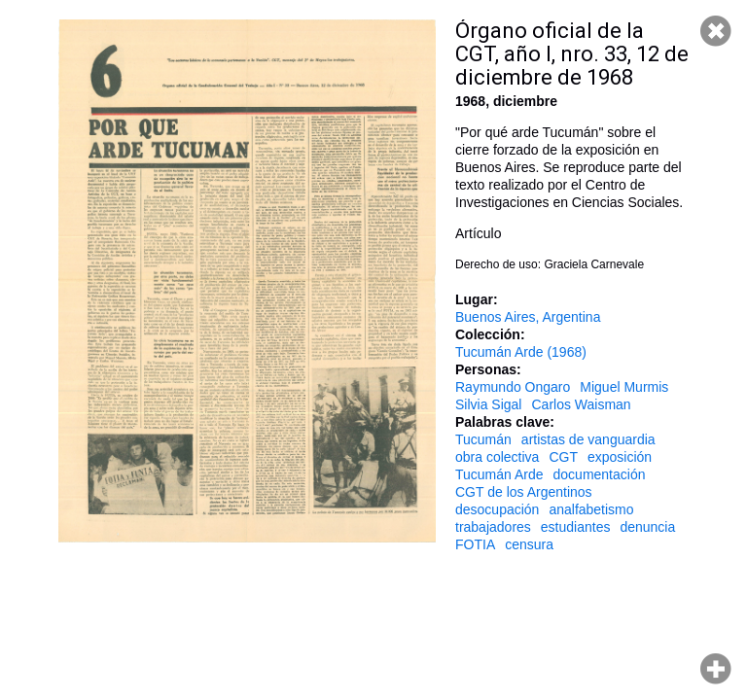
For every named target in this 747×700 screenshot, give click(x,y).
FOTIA (475, 544)
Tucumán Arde (499, 474)
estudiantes (576, 527)
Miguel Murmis (624, 387)
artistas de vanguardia (588, 439)
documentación (600, 474)
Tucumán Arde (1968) (521, 352)
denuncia (647, 527)
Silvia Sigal (488, 404)
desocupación (497, 509)
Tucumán (483, 439)
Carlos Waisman (581, 404)
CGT (563, 457)
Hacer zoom (716, 669)
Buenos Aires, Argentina (528, 317)
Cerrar (716, 31)
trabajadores (493, 527)
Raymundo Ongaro (513, 387)
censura (529, 544)
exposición (620, 457)
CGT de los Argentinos (524, 492)
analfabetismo (591, 509)
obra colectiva (497, 457)
